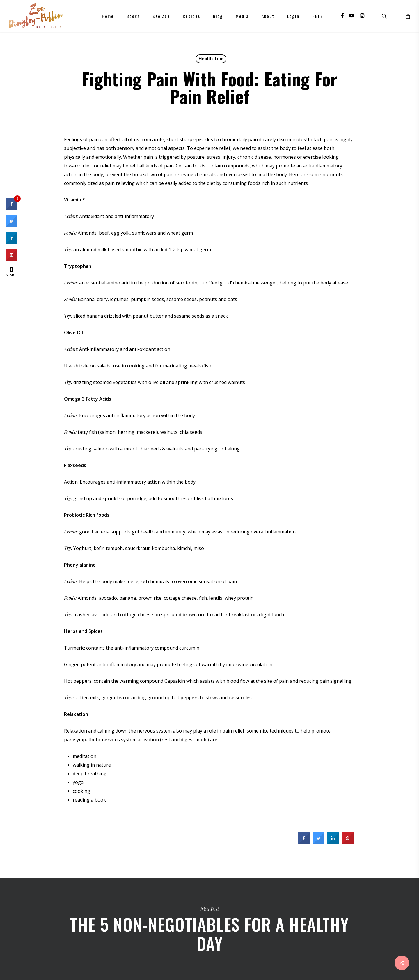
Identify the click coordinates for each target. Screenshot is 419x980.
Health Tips (211, 59)
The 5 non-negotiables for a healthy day (210, 929)
